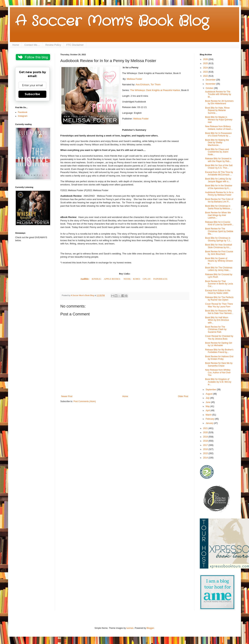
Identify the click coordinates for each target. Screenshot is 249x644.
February (210, 419)
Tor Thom (156, 84)
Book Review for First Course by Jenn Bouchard (219, 253)
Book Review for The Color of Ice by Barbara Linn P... (219, 200)
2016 (206, 449)
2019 (206, 437)
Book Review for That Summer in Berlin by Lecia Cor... (219, 284)
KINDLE (96, 279)
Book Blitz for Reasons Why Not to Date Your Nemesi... (219, 312)
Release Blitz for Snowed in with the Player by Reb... (218, 160)
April (208, 411)
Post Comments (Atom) (85, 401)
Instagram (23, 116)
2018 (206, 441)
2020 (206, 432)
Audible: (85, 279)
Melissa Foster (135, 79)
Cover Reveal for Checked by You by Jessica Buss (219, 337)
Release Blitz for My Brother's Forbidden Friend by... (219, 351)
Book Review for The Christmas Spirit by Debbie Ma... (219, 231)
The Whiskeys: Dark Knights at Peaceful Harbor (155, 90)
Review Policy (53, 45)
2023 (206, 72)
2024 (206, 68)
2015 (206, 453)
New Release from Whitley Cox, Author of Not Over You (218, 373)
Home (16, 45)
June (208, 402)
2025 (206, 63)
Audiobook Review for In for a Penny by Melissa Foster (219, 194)
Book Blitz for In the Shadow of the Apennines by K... (219, 187)
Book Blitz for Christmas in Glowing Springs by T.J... (218, 239)
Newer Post (67, 396)
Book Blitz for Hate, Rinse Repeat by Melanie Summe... (217, 110)
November (211, 84)
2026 (206, 59)
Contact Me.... (32, 45)
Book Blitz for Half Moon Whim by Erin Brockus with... (217, 320)
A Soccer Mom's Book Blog (112, 21)
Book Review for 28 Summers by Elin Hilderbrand (219, 102)
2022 (206, 76)
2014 (206, 458)
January (210, 423)
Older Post (183, 396)
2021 (206, 428)
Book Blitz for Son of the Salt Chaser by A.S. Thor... (219, 167)
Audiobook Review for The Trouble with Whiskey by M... (218, 94)
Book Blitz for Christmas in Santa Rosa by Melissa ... (219, 207)
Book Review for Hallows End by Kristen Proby (219, 358)
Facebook (23, 112)
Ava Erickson (143, 84)
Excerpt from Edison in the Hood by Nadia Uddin (218, 292)
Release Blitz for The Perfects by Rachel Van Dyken (219, 299)
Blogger (150, 628)
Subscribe (32, 94)
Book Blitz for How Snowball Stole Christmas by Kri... (219, 246)
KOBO (136, 279)
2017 (206, 445)
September (211, 390)
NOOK (127, 279)
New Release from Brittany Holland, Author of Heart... (219, 128)
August (209, 394)
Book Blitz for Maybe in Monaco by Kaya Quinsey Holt (219, 120)
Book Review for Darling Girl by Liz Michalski (219, 344)
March (209, 415)
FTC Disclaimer (75, 45)
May (208, 406)
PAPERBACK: (161, 279)
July (208, 398)
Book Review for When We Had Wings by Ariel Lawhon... (218, 215)
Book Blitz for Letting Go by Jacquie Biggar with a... (218, 180)
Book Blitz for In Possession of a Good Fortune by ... (218, 134)
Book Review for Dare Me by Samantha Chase (219, 364)
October (210, 88)
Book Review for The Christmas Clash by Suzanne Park (216, 329)
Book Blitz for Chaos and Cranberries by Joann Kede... (217, 152)
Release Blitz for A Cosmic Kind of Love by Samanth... (219, 223)
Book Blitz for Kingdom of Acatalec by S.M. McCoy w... (218, 382)
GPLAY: (147, 279)
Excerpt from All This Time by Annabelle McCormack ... (219, 173)
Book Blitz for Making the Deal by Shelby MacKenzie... (217, 143)
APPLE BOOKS (112, 279)
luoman (130, 628)
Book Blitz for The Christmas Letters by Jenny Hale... (219, 269)
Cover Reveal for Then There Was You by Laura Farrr (219, 305)
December (211, 80)
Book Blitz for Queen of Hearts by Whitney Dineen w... (219, 261)
